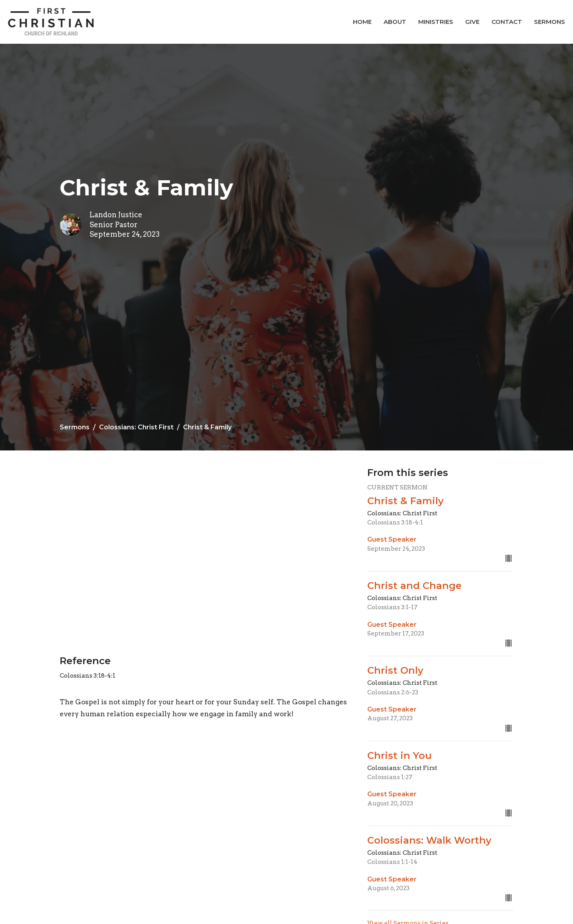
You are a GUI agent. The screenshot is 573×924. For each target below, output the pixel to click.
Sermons (550, 22)
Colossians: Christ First (136, 427)
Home (362, 22)
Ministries (436, 22)
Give (472, 22)
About (395, 22)
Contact (507, 22)
